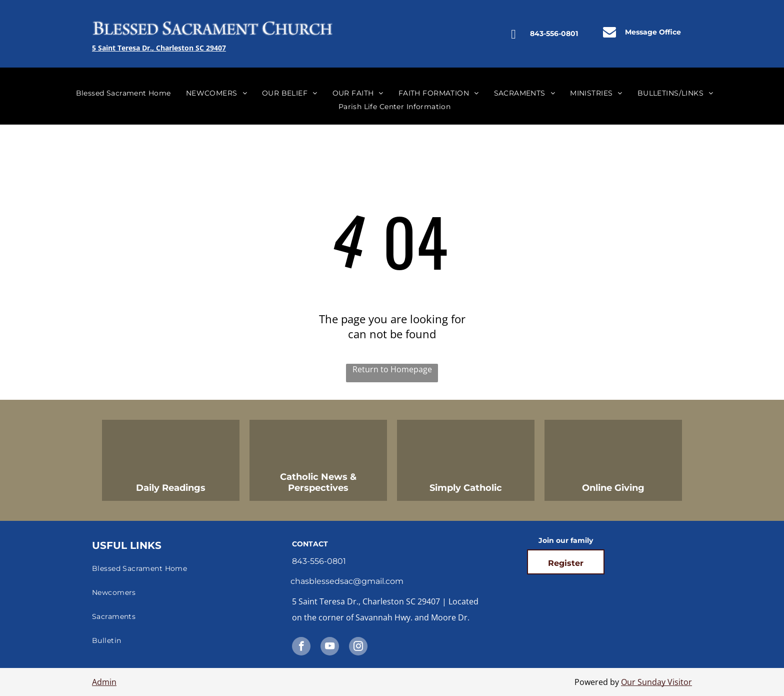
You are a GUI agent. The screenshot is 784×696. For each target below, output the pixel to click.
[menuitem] (123, 93)
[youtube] (330, 647)
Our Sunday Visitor (656, 682)
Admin (104, 682)
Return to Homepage (392, 369)
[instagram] (358, 647)
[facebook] (301, 647)
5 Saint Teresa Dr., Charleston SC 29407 (159, 48)
